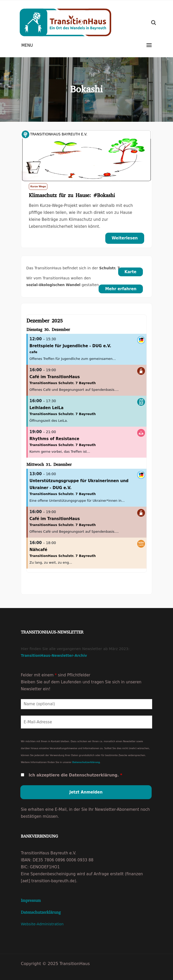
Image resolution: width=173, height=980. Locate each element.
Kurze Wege (38, 187)
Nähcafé (38, 550)
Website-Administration (42, 924)
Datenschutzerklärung (86, 762)
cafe (33, 352)
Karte (131, 272)
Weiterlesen (125, 238)
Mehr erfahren (121, 289)
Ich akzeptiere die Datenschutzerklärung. (75, 775)
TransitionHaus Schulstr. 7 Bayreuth (63, 383)
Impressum (31, 900)
